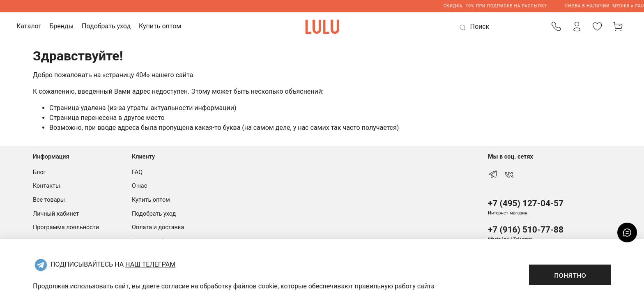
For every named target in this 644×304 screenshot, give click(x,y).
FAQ (137, 172)
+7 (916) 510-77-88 (526, 230)
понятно (570, 275)
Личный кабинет (56, 214)
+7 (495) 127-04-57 (526, 203)
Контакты (46, 186)
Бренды (61, 26)
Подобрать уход (106, 26)
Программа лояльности (66, 227)
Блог (39, 172)
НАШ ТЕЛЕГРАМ (150, 264)
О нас (139, 186)
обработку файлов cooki (237, 286)
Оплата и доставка (158, 227)
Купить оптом (160, 26)
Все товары (49, 200)
